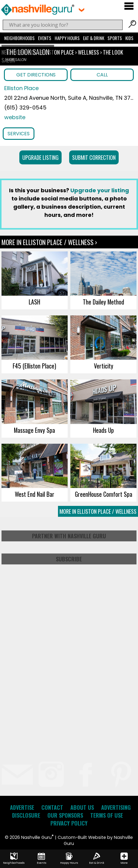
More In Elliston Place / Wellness (98, 511)
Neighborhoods (19, 38)
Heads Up (103, 430)
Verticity (104, 366)
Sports (115, 38)
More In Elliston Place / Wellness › (49, 242)
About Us (82, 807)
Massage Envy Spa (34, 430)
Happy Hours (67, 38)
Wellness (88, 52)
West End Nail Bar (35, 494)
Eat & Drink (94, 38)
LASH (34, 302)
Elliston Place (58, 52)
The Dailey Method (103, 302)
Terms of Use (107, 815)
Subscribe (69, 559)
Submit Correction (94, 157)
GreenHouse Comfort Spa (104, 494)
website (15, 117)
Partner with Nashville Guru (69, 536)
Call (102, 75)
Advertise (22, 807)
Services (19, 134)
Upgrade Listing (40, 157)
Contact (52, 807)
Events (45, 38)
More (124, 859)
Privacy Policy (69, 823)
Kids (129, 38)
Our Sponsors (65, 815)
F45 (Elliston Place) (34, 366)
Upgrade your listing (100, 190)
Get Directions (36, 75)
